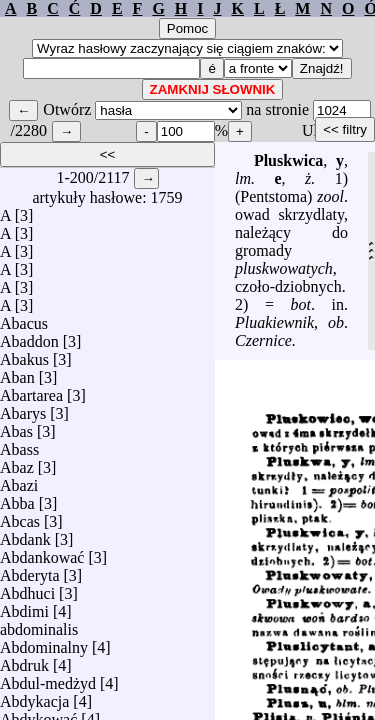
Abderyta (30, 570)
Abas (16, 426)
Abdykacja (34, 696)
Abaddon (29, 336)
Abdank (25, 534)
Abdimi (24, 606)
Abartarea (31, 390)
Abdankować (42, 552)
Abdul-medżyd (48, 678)
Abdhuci (27, 588)
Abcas (20, 516)
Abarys (23, 408)
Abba (17, 498)
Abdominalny (44, 642)
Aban (17, 372)
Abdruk (24, 660)
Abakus (24, 354)
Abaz (17, 462)
